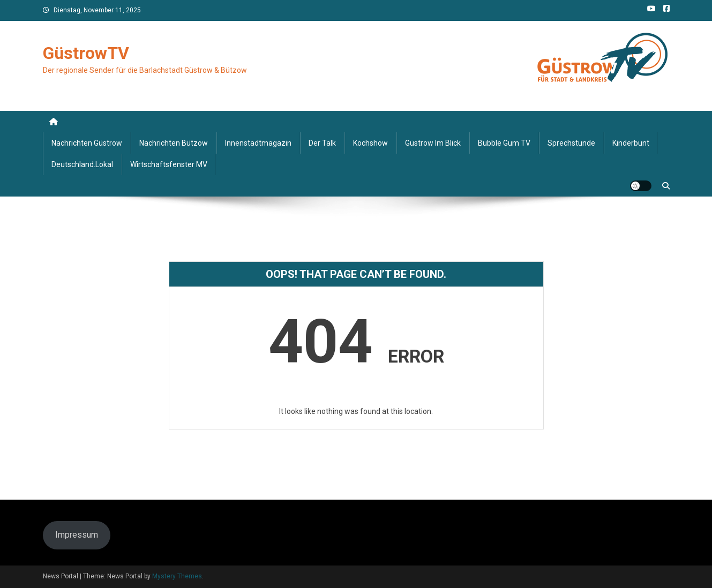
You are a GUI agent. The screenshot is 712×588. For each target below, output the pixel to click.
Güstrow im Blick (433, 143)
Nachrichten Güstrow (87, 143)
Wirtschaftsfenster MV (169, 164)
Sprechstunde (571, 143)
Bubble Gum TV (504, 143)
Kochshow (370, 143)
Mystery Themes (177, 576)
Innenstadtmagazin (258, 143)
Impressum (77, 535)
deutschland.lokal (82, 164)
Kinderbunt (631, 143)
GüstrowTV (86, 53)
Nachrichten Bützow (174, 143)
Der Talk (322, 143)
